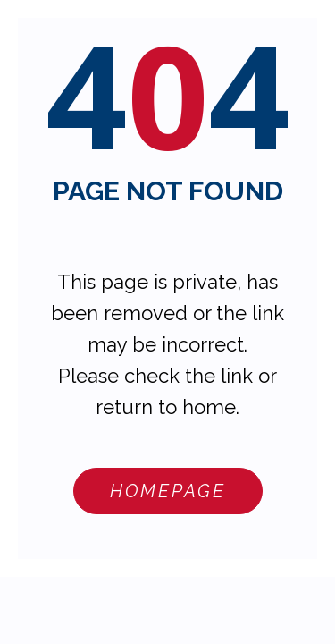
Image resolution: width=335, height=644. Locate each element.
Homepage (168, 491)
